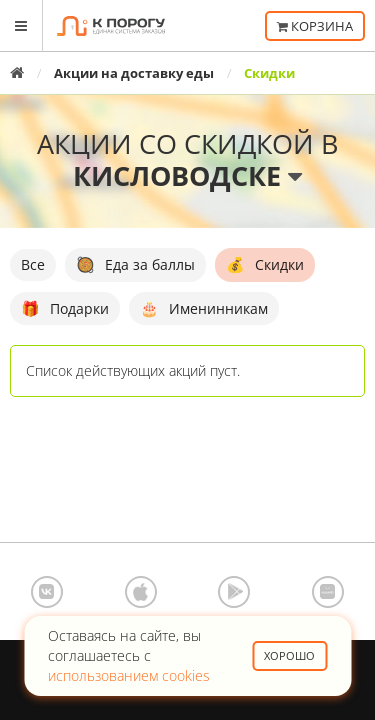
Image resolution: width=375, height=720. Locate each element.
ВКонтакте (47, 592)
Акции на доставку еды (134, 73)
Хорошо (289, 655)
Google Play (234, 592)
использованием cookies (129, 675)
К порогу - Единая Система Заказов (111, 26)
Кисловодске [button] (187, 175)
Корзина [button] (315, 26)
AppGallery (328, 592)
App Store (141, 592)
